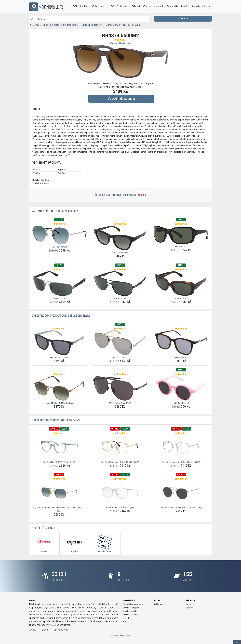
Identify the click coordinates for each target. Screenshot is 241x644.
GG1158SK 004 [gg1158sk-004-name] (181, 357)
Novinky (127, 618)
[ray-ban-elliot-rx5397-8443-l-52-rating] (59, 433)
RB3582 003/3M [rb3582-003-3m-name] (59, 247)
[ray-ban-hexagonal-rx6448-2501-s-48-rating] (181, 433)
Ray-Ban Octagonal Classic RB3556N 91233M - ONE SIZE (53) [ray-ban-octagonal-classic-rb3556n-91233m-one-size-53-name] (59, 509)
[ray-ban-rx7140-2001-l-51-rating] (120, 479)
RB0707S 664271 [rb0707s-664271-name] (120, 253)
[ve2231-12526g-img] (120, 343)
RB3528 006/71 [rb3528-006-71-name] (120, 298)
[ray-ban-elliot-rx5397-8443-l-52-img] (59, 447)
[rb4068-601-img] (181, 235)
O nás (188, 604)
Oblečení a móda (119, 6)
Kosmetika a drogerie (177, 6)
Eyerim (45, 630)
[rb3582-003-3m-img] (59, 235)
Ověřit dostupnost (121, 99)
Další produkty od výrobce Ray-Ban (56, 420)
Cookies (189, 608)
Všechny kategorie (201, 6)
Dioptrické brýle (80, 6)
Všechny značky (130, 611)
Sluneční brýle (99, 6)
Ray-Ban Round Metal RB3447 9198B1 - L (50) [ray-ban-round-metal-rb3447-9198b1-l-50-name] (181, 508)
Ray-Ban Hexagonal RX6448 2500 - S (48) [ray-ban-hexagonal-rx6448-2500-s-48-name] (120, 462)
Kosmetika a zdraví (153, 6)
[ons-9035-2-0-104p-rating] (59, 329)
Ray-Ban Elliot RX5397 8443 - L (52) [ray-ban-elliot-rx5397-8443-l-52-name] (59, 462)
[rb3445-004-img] (59, 284)
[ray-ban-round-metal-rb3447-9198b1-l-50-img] (181, 493)
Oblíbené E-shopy (43, 528)
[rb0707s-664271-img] (120, 238)
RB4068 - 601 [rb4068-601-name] (181, 246)
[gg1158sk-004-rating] (181, 329)
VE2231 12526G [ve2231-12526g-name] (120, 357)
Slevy (125, 622)
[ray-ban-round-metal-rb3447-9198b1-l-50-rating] (181, 479)
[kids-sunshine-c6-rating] (181, 374)
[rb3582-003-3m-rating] (59, 224)
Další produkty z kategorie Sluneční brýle (61, 316)
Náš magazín (160, 604)
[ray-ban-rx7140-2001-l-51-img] (120, 493)
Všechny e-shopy (130, 615)
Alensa (45, 183)
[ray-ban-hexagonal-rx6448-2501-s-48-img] (181, 447)
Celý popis (138, 87)
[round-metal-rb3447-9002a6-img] (59, 388)
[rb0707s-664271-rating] (120, 224)
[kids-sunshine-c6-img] (181, 388)
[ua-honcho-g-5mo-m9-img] (120, 388)
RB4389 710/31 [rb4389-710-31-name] (181, 298)
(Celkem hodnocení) (120, 43)
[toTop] (237, 642)
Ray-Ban (45, 180)
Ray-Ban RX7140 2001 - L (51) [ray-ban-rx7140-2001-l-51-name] (120, 508)
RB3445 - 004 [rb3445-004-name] (59, 298)
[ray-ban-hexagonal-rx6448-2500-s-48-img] (120, 447)
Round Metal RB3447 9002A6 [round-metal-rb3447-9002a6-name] (59, 403)
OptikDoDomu (61, 630)
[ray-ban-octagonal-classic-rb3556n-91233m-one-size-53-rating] (59, 479)
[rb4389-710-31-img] (181, 284)
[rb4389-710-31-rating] (181, 270)
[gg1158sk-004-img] (181, 343)
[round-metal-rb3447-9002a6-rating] (59, 374)
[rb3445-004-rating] (59, 270)
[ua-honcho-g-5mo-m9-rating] (120, 374)
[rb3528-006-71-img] (120, 284)
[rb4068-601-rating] (181, 224)
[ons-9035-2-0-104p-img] (59, 343)
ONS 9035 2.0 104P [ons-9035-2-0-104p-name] (59, 357)
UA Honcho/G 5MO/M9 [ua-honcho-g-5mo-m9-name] (120, 403)
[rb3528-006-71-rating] (120, 270)
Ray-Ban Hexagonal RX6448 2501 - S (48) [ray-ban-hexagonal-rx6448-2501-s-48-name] (181, 462)
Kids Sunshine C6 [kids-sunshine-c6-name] (181, 403)
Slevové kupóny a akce (133, 604)
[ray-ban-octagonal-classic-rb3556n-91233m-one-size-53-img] (59, 493)
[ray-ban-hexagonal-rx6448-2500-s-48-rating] (120, 433)
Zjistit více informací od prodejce (120, 195)
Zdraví (136, 6)
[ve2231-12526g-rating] (120, 329)
